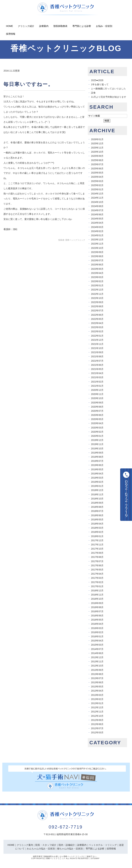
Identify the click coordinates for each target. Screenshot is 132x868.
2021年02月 (97, 382)
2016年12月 (97, 590)
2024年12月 (97, 194)
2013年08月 (97, 674)
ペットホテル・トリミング (103, 845)
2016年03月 (97, 628)
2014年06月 (97, 653)
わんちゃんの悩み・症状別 (41, 849)
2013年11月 (97, 661)
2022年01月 (97, 336)
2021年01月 (97, 386)
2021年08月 (97, 356)
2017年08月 (97, 557)
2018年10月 (97, 499)
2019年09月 (97, 453)
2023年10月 (97, 248)
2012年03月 (97, 732)
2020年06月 (97, 415)
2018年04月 (97, 524)
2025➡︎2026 (97, 80)
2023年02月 (97, 281)
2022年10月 (97, 298)
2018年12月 (97, 490)
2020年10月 (97, 398)
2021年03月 (97, 377)
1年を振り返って (100, 84)
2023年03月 (97, 277)
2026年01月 (97, 139)
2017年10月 (97, 549)
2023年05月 (97, 269)
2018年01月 (97, 536)
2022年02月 (97, 331)
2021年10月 (97, 348)
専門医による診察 (82, 26)
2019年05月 (97, 469)
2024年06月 (97, 214)
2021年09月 (97, 352)
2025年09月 (97, 156)
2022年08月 (97, 306)
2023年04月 (97, 273)
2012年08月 (97, 724)
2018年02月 (97, 532)
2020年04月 (97, 423)
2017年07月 (97, 561)
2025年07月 (97, 164)
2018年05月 (97, 520)
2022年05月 (97, 319)
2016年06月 (97, 616)
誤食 (93, 93)
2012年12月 (97, 707)
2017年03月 (97, 578)
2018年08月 (97, 507)
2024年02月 (97, 231)
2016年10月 (97, 599)
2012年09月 (97, 720)
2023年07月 (97, 260)
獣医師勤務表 (60, 26)
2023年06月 (97, 265)
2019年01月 (97, 486)
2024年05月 (97, 219)
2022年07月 (97, 311)
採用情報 (11, 34)
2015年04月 (97, 641)
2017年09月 (97, 553)
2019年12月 (97, 440)
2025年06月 (97, 169)
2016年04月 (97, 624)
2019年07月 (97, 461)
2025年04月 (97, 177)
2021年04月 (97, 373)
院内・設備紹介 (67, 845)
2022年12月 (97, 290)
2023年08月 (97, 256)
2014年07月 (97, 649)
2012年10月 (97, 716)
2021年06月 (97, 365)
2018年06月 (97, 515)
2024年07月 (97, 210)
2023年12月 (97, 240)
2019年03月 (97, 478)
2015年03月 (97, 645)
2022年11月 (97, 294)
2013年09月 (97, 670)
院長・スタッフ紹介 (46, 845)
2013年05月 (97, 687)
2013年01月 (97, 703)
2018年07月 (97, 511)
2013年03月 (97, 695)
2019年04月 (97, 474)
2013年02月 (97, 699)
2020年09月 (97, 403)
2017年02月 (97, 582)
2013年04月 (97, 691)
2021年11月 (97, 344)
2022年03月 (97, 327)
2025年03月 (97, 181)
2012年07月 (97, 728)
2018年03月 (97, 528)
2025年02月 (97, 185)
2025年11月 (97, 148)
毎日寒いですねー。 (28, 84)
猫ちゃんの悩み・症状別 (70, 849)
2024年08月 (97, 206)
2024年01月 (97, 235)
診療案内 (44, 26)
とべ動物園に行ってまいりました (108, 89)
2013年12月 (97, 657)
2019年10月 (97, 449)
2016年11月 (97, 595)
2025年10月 (97, 152)
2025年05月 (97, 173)
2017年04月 (97, 574)
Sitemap (95, 858)
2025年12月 (97, 143)
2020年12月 (97, 390)
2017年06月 (97, 565)
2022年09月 (97, 302)
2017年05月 (97, 570)
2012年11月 (97, 712)
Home (9, 26)
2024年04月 (97, 223)
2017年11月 (97, 545)
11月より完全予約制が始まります (109, 97)
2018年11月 (97, 494)
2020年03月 (97, 428)
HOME (11, 845)
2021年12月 (97, 340)
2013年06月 (97, 682)
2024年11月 (97, 198)
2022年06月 (97, 315)
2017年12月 (97, 540)
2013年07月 (97, 678)
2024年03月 (97, 227)
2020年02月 (97, 432)
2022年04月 (97, 323)
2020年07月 (97, 411)
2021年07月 (97, 361)
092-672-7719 (66, 827)
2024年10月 (97, 202)
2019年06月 (97, 465)
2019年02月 (97, 482)
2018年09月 (97, 503)
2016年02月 (97, 632)
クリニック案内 (25, 845)
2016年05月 (97, 620)
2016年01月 (97, 636)
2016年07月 (97, 611)
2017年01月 (97, 586)
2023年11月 (97, 244)
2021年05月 (97, 369)
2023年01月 (97, 285)
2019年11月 (97, 444)
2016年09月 (97, 603)
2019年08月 (97, 457)
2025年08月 (97, 160)
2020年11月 (97, 394)
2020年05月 (97, 419)
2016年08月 (97, 607)
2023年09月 (97, 252)
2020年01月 (97, 436)
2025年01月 (97, 189)
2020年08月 (97, 407)
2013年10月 (97, 666)
